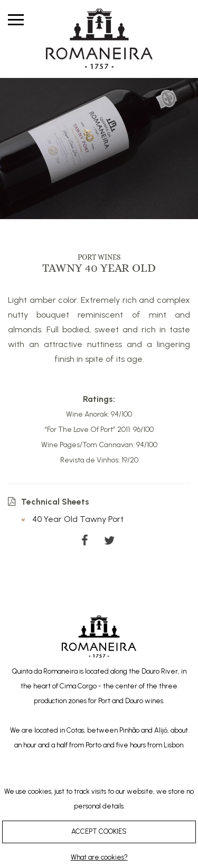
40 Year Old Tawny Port (72, 519)
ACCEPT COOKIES (99, 831)
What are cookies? (99, 857)
